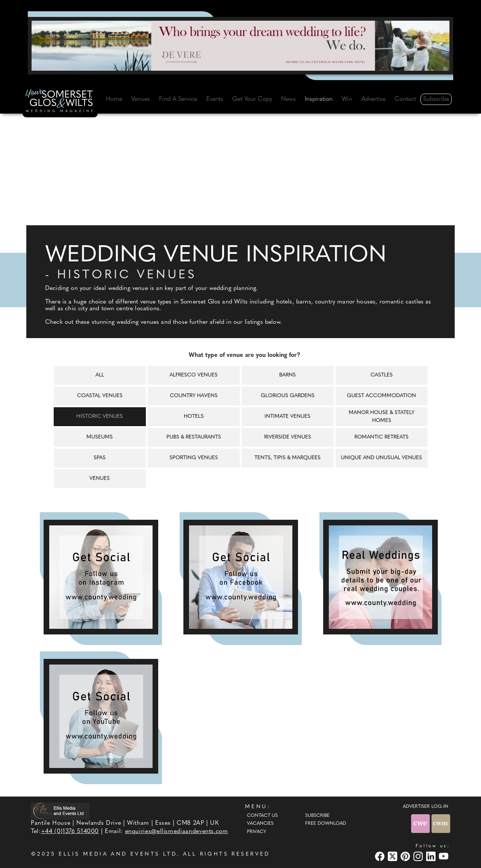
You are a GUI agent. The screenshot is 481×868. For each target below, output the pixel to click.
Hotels (194, 417)
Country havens (194, 396)
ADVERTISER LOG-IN (426, 807)
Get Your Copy (252, 99)
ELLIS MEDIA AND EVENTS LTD (118, 854)
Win (347, 99)
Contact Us (262, 816)
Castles (382, 375)
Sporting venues (194, 458)
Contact (405, 99)
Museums (100, 437)
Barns (287, 375)
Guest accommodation (381, 396)
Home (114, 99)
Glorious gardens (288, 396)
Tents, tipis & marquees (287, 458)
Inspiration (319, 99)
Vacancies (260, 824)
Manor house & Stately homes (382, 417)
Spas (100, 458)
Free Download (326, 824)
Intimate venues (287, 417)
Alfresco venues (194, 375)
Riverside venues (288, 437)
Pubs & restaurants (194, 437)
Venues (141, 99)
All (100, 375)
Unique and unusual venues (381, 458)
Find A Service (178, 99)
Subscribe (436, 99)
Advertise (374, 99)
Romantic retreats (381, 437)
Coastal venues (100, 396)
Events (215, 99)
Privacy (256, 832)
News (288, 99)
